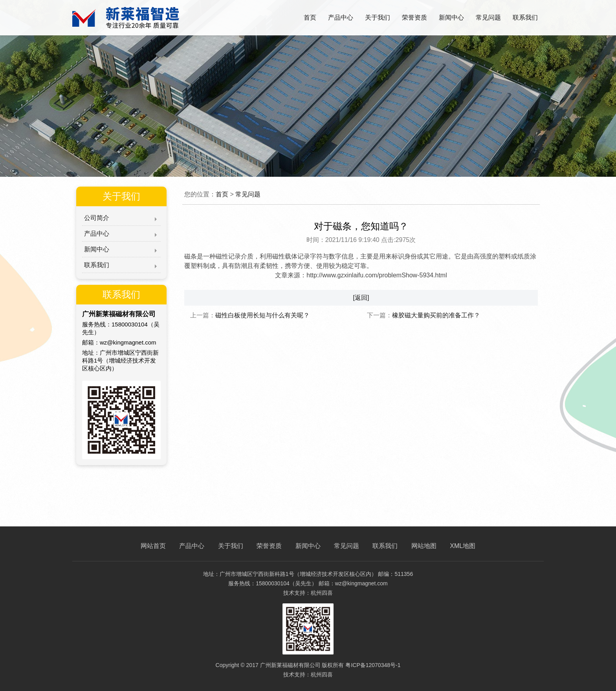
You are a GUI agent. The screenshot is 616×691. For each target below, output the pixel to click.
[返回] (361, 298)
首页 (310, 17)
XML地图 (463, 546)
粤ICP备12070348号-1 (373, 665)
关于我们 (378, 17)
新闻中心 (451, 17)
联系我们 (525, 17)
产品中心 (341, 17)
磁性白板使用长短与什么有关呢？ (262, 315)
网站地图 (424, 546)
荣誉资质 (414, 17)
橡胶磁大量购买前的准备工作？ (436, 315)
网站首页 (153, 546)
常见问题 (488, 17)
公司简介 (97, 218)
